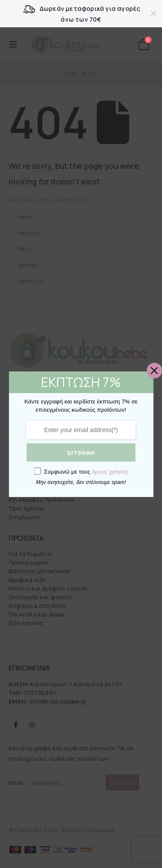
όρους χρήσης (109, 470)
